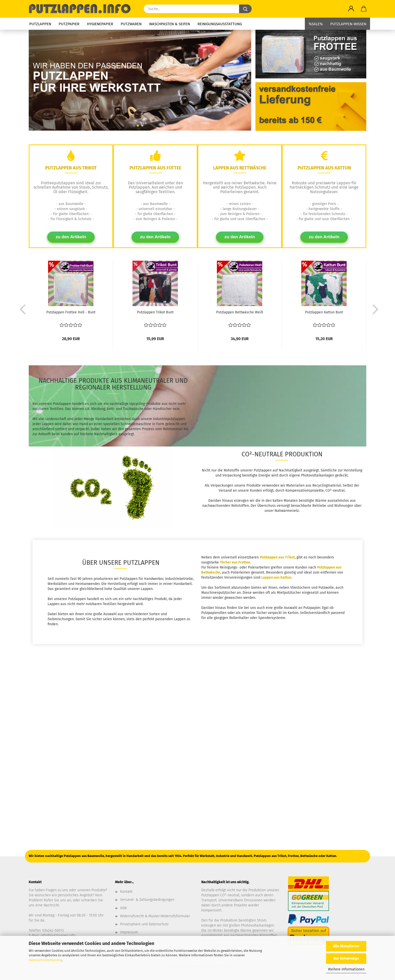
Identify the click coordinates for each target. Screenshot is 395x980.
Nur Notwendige (346, 958)
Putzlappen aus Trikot (71, 168)
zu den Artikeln (71, 237)
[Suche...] (245, 9)
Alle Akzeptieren (346, 946)
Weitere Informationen (346, 969)
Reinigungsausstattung (220, 24)
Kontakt (126, 892)
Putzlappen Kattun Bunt (324, 312)
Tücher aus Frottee (235, 562)
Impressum (129, 932)
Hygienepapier (100, 24)
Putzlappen (40, 24)
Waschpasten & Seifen (170, 24)
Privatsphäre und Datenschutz (144, 924)
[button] (351, 9)
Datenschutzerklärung (45, 960)
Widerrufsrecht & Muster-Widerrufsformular (155, 916)
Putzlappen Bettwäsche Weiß (240, 312)
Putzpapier (69, 24)
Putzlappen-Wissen (348, 24)
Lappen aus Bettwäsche (240, 168)
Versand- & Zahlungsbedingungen (147, 900)
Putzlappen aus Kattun (324, 168)
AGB (123, 908)
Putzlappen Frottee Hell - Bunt (71, 312)
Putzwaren (131, 24)
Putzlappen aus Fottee (155, 168)
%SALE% (316, 24)
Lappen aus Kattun (276, 577)
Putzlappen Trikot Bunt (155, 312)
